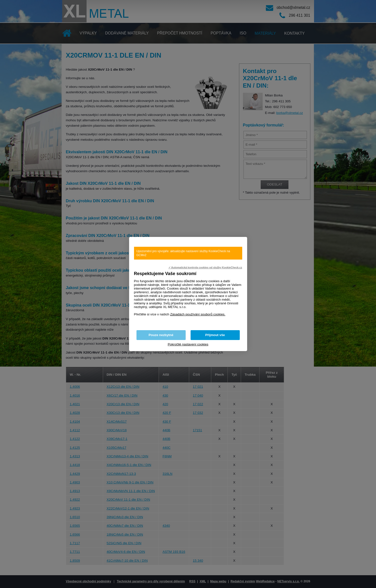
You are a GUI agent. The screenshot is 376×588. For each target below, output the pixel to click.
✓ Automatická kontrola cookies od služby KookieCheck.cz (205, 267)
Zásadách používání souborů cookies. (198, 314)
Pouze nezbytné (161, 335)
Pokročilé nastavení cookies (188, 344)
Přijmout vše (215, 335)
